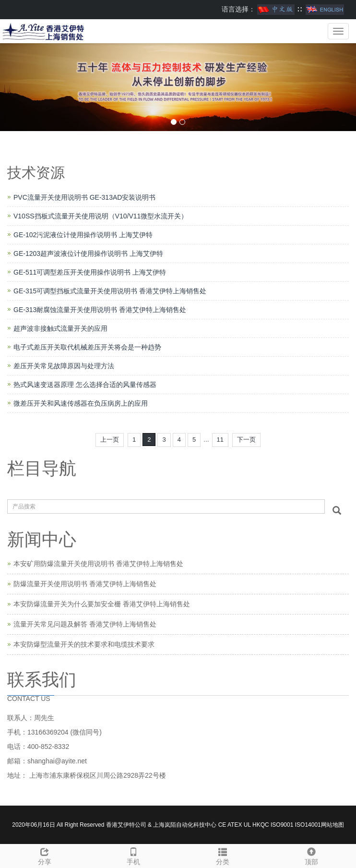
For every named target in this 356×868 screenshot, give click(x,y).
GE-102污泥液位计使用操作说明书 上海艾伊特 (83, 235)
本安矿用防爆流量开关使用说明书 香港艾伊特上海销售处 (98, 564)
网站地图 (332, 825)
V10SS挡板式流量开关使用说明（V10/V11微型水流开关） (101, 216)
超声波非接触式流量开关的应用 (60, 328)
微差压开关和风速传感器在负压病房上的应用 (81, 403)
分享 (45, 855)
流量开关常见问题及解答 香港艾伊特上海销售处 (85, 624)
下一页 (246, 440)
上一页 (110, 440)
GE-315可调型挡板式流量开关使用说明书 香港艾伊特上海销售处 (110, 291)
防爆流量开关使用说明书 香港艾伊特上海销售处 (85, 584)
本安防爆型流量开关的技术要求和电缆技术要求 (84, 644)
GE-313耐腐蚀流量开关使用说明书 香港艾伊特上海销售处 (100, 310)
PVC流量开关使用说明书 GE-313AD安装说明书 (84, 197)
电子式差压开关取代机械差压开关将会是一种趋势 (87, 347)
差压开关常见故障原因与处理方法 (64, 366)
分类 (223, 855)
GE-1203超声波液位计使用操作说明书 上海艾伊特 (88, 253)
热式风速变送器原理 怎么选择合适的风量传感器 (85, 385)
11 (220, 440)
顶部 (312, 855)
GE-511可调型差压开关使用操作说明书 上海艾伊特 (90, 272)
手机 (134, 855)
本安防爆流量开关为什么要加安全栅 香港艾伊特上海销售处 (102, 604)
